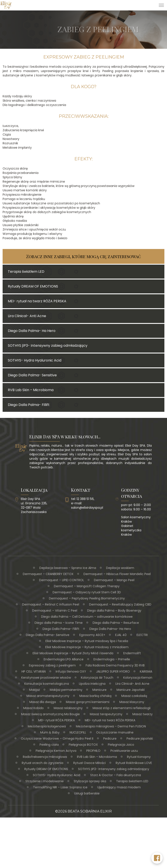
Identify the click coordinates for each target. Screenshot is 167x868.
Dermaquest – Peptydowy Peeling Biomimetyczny (87, 598)
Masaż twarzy (143, 714)
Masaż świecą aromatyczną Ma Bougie (50, 714)
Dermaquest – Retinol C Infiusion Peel (51, 604)
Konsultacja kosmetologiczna (47, 684)
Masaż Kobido (33, 708)
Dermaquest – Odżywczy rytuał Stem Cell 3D (87, 592)
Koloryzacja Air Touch (97, 678)
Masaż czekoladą (134, 696)
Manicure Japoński (131, 690)
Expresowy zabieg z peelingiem (52, 665)
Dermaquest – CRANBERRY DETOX (48, 574)
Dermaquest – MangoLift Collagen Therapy (87, 586)
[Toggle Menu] (161, 5)
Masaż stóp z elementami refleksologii (122, 708)
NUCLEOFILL (78, 732)
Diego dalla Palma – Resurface (116, 623)
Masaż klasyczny (132, 702)
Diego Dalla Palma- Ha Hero (110, 629)
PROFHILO (93, 751)
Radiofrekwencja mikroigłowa (45, 757)
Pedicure (110, 738)
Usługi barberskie (87, 793)
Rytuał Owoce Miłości (89, 763)
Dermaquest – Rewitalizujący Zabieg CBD (120, 604)
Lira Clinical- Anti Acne (132, 684)
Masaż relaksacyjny (68, 708)
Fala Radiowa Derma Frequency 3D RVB (115, 665)
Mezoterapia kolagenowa (47, 726)
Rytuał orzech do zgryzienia (43, 763)
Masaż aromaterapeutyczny (48, 696)
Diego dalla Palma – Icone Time (59, 623)
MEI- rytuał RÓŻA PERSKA (57, 720)
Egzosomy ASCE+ (92, 635)
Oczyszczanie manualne (115, 732)
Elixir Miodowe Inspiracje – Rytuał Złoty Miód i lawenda (73, 653)
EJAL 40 (121, 635)
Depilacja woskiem (120, 568)
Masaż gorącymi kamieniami (88, 702)
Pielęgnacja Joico (121, 745)
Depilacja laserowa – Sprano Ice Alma (68, 568)
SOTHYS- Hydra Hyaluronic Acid (57, 775)
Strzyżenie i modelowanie (45, 781)
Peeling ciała (49, 745)
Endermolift (132, 653)
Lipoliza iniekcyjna (92, 684)
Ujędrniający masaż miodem (119, 787)
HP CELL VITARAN (34, 671)
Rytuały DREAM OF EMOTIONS (46, 769)
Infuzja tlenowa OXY (71, 671)
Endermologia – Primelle (112, 659)
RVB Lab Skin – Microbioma (97, 757)
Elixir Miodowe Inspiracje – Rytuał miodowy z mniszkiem (87, 647)
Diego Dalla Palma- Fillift (61, 629)
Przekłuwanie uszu (124, 751)
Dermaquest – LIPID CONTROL (62, 580)
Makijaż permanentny (66, 690)
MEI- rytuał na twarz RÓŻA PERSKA (110, 720)
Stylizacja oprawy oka (90, 781)
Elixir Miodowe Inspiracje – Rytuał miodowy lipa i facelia (87, 641)
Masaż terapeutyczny (106, 714)
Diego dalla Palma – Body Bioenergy (114, 611)
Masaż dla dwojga (43, 702)
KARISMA (146, 671)
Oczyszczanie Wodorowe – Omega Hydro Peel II (57, 738)
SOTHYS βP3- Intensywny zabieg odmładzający (114, 769)
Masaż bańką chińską (95, 696)
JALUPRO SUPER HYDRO (113, 671)
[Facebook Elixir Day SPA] (157, 858)
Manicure (99, 690)
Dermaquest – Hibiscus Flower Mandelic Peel (117, 574)
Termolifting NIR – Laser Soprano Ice (60, 787)
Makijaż (34, 690)
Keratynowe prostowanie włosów (46, 678)
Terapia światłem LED (132, 781)
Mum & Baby (50, 732)
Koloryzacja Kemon (138, 678)
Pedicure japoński (140, 738)
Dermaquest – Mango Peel (114, 580)
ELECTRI (142, 635)
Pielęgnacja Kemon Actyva (56, 751)
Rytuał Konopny (139, 757)
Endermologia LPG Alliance (64, 659)
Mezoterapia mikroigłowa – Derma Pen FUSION (111, 726)
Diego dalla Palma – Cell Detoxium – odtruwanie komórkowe (87, 617)
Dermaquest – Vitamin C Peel (55, 611)
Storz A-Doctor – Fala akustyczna (116, 775)
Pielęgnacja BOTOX (83, 745)
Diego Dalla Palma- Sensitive (48, 635)
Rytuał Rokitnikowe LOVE (134, 763)
